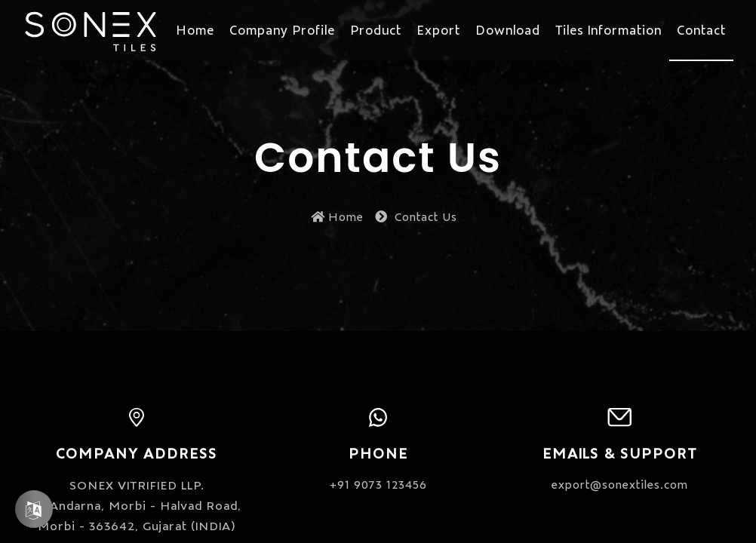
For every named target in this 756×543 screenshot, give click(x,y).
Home (337, 216)
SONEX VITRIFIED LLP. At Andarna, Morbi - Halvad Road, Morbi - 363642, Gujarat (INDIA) (137, 505)
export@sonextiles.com (620, 484)
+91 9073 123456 (378, 484)
